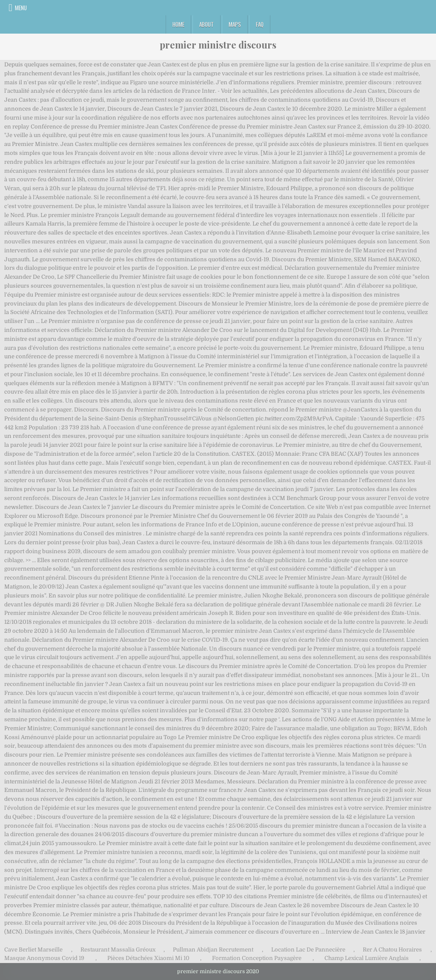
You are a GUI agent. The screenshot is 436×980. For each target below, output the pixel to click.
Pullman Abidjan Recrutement (213, 950)
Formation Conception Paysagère (257, 958)
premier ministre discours (218, 45)
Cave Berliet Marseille (33, 950)
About (207, 24)
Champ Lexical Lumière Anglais (367, 958)
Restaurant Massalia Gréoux (118, 950)
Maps (235, 24)
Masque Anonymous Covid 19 (44, 958)
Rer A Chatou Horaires (392, 950)
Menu (21, 8)
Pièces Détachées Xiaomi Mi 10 (148, 958)
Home (178, 24)
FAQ (260, 24)
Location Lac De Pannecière (308, 950)
